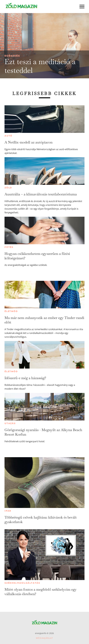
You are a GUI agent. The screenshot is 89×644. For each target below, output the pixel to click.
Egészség (12, 56)
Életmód (11, 311)
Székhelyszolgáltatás (22, 583)
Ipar (8, 511)
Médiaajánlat (44, 638)
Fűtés (9, 247)
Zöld (8, 188)
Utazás (10, 423)
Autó (8, 136)
